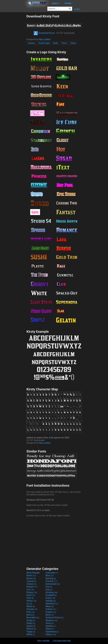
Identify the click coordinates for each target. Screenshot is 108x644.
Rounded (33, 618)
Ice (29, 604)
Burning (51, 578)
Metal (31, 606)
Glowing (51, 592)
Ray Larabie (45, 39)
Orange (32, 609)
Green (50, 598)
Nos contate (43, 641)
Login (77, 9)
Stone (50, 629)
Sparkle (51, 626)
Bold (56, 43)
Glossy (32, 592)
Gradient (51, 595)
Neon (50, 606)
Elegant (32, 587)
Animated (52, 573)
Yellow (51, 634)
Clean (73, 43)
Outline (51, 609)
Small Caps (44, 43)
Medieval (52, 604)
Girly (49, 590)
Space (31, 626)
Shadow (51, 620)
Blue (50, 575)
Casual (31, 581)
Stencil (31, 629)
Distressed (53, 584)
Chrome (51, 581)
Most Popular (33, 573)
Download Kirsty (44, 33)
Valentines (52, 632)
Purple (51, 612)
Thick (64, 43)
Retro (50, 615)
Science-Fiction (54, 618)
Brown (31, 578)
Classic (31, 43)
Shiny (50, 623)
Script (31, 620)
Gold (31, 595)
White (31, 634)
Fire (49, 587)
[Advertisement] (13, 56)
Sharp (31, 623)
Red (30, 615)
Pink (31, 612)
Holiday (51, 601)
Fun (30, 590)
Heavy (31, 601)
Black (31, 575)
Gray (30, 598)
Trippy (31, 632)
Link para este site (62, 641)
